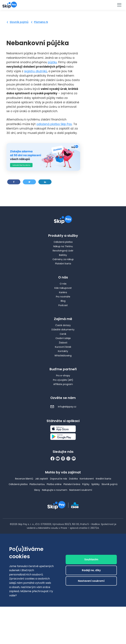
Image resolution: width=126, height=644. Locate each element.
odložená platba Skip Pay (54, 124)
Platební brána (72, 484)
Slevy (37, 490)
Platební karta (63, 264)
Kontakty (63, 351)
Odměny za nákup (63, 259)
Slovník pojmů (19, 22)
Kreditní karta (103, 479)
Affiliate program (63, 384)
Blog (63, 301)
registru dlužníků (36, 71)
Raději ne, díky (91, 572)
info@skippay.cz (63, 407)
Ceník (63, 334)
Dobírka (73, 479)
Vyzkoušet (63, 5)
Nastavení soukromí (81, 490)
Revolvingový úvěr (63, 251)
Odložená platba (63, 242)
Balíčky (63, 255)
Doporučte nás (59, 479)
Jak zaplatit (42, 479)
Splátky (95, 484)
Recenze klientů (24, 479)
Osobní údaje (63, 338)
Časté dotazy (63, 325)
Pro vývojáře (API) (63, 380)
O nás (63, 284)
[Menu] (119, 5)
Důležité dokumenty (63, 330)
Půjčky (86, 484)
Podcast (63, 305)
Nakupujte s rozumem (55, 490)
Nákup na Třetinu (63, 246)
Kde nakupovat (63, 288)
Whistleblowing (63, 356)
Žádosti (63, 343)
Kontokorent (87, 479)
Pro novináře (63, 297)
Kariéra (63, 292)
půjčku (52, 62)
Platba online (54, 484)
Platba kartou (37, 484)
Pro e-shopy (63, 376)
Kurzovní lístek (63, 347)
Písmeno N (41, 22)
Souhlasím (91, 561)
